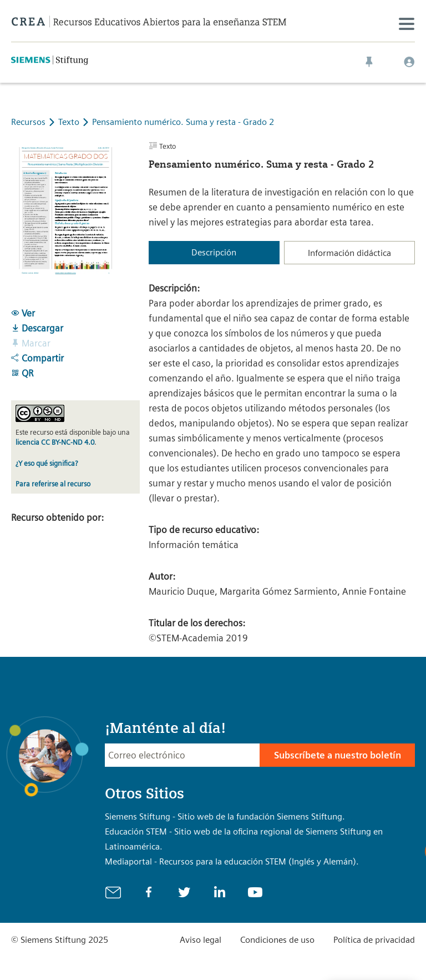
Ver (23, 313)
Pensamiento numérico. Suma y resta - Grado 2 (183, 122)
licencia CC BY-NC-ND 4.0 (55, 442)
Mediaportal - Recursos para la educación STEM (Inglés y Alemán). (232, 861)
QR (22, 373)
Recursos (28, 122)
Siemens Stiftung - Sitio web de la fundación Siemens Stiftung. (225, 816)
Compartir (37, 358)
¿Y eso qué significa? (47, 463)
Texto (70, 122)
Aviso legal (201, 940)
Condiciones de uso (277, 940)
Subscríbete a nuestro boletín (338, 755)
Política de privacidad (374, 940)
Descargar (37, 328)
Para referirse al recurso (53, 484)
